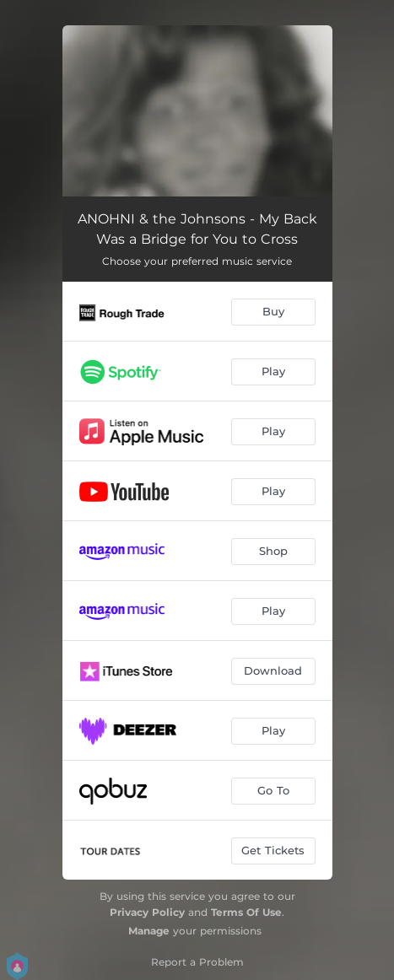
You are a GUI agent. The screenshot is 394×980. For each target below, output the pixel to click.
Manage (149, 931)
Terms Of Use (246, 912)
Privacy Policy (147, 912)
